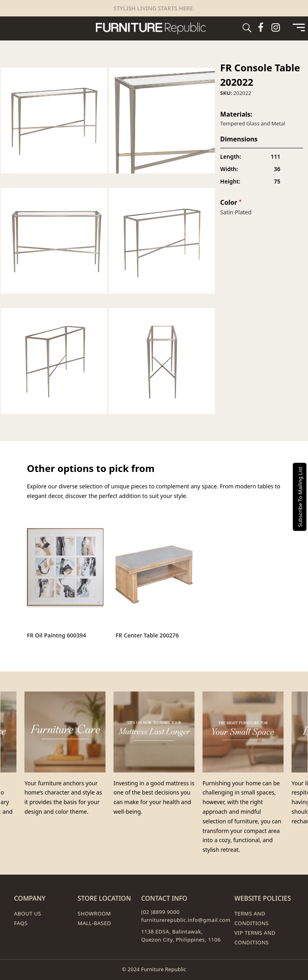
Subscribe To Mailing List (300, 497)
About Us (28, 913)
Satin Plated (236, 212)
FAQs (21, 923)
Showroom (94, 913)
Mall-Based (94, 923)
